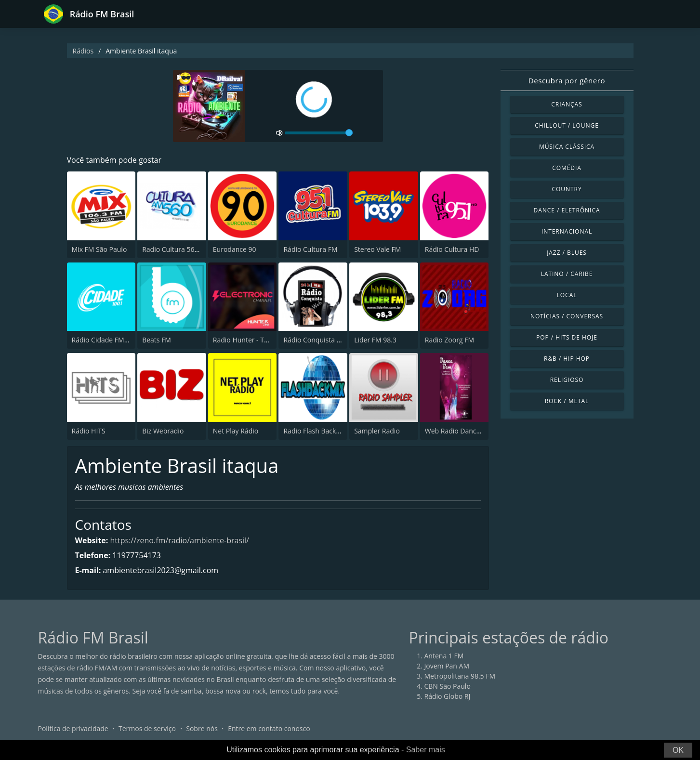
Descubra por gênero (567, 80)
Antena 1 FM (444, 656)
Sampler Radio (377, 431)
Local (567, 295)
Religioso (567, 380)
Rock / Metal (567, 401)
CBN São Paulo (448, 686)
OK (678, 750)
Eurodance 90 (235, 249)
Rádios (83, 51)
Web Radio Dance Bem (461, 431)
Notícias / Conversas (567, 316)
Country (567, 189)
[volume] (319, 133)
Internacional (567, 231)
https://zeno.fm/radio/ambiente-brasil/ (180, 540)
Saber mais (426, 750)
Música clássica (567, 147)
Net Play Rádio (236, 431)
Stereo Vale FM (377, 249)
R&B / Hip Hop (567, 359)
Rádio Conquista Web (317, 340)
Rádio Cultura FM (310, 249)
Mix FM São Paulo (99, 249)
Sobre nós (202, 728)
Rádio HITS (89, 431)
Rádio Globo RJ (448, 696)
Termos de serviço (147, 728)
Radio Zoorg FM (449, 340)
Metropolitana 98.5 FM (460, 676)
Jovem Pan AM (447, 666)
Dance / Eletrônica (567, 210)
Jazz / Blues (567, 253)
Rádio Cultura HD (452, 249)
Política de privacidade (73, 728)
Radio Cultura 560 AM (176, 249)
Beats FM (157, 340)
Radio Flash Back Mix (316, 431)
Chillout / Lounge (567, 125)
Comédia (567, 168)
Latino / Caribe (567, 274)
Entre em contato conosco (269, 728)
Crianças (567, 104)
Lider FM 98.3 (375, 340)
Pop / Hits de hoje (567, 337)
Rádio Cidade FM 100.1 (108, 340)
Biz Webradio (163, 431)
